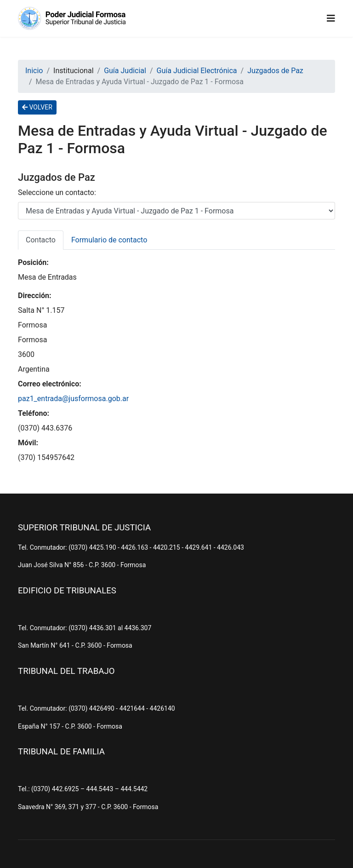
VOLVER (37, 107)
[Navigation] (331, 18)
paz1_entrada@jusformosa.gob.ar (73, 399)
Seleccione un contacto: (57, 193)
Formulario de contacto (109, 240)
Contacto (41, 240)
